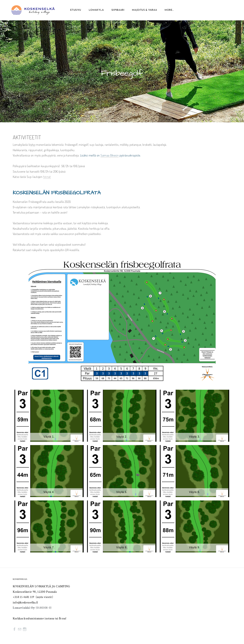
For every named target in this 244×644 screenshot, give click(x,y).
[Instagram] (25, 629)
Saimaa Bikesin (110, 155)
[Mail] (20, 629)
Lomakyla (96, 10)
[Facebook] (14, 629)
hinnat (47, 177)
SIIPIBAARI (118, 10)
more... (169, 10)
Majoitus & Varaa (144, 10)
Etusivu (76, 10)
